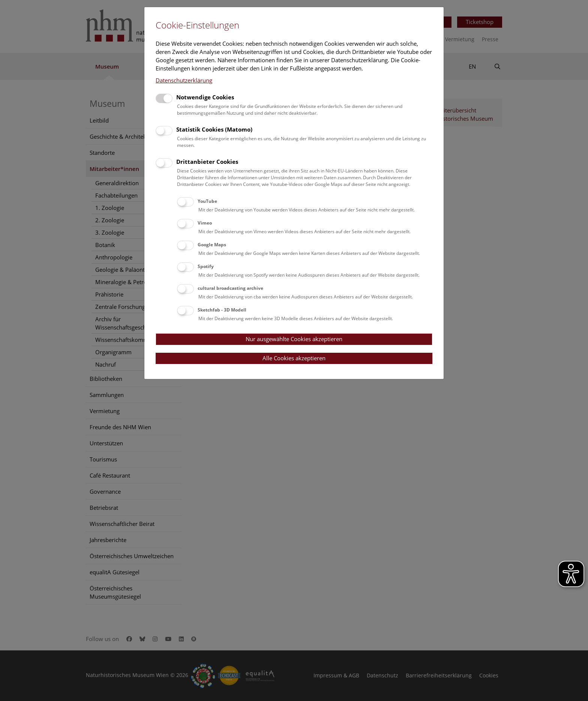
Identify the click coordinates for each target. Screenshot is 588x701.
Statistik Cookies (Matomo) (214, 129)
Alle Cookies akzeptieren (294, 358)
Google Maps (212, 245)
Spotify (206, 266)
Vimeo (205, 223)
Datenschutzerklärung (184, 80)
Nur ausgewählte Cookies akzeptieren (294, 339)
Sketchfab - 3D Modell (222, 310)
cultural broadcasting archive (230, 288)
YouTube (207, 201)
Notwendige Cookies (205, 97)
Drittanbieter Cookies (207, 162)
